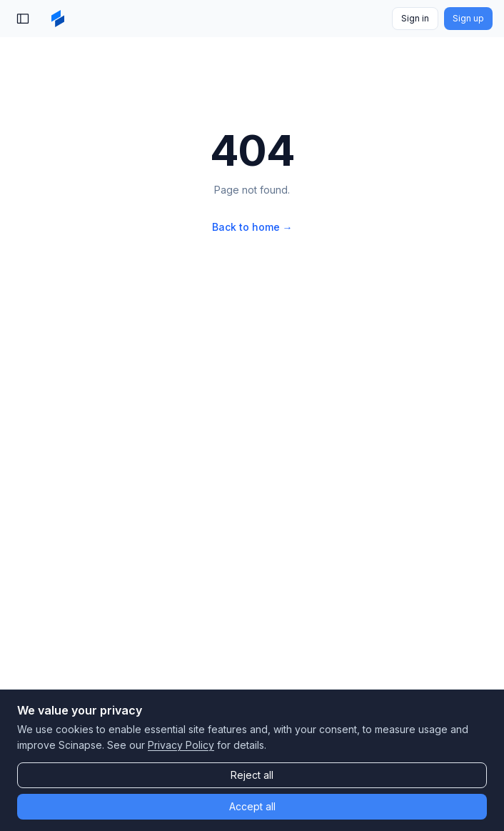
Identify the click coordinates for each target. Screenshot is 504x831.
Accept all (252, 806)
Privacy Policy (181, 745)
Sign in (415, 18)
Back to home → (252, 227)
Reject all (252, 775)
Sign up (468, 18)
